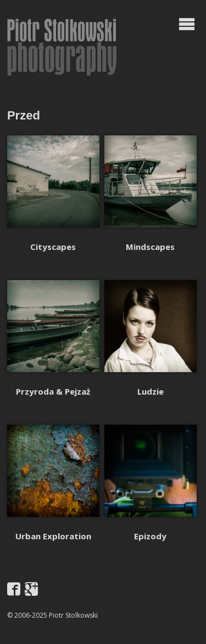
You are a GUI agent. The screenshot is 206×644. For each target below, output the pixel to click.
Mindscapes (150, 247)
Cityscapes (53, 247)
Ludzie (151, 391)
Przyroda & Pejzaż (53, 391)
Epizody (150, 536)
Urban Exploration (53, 536)
